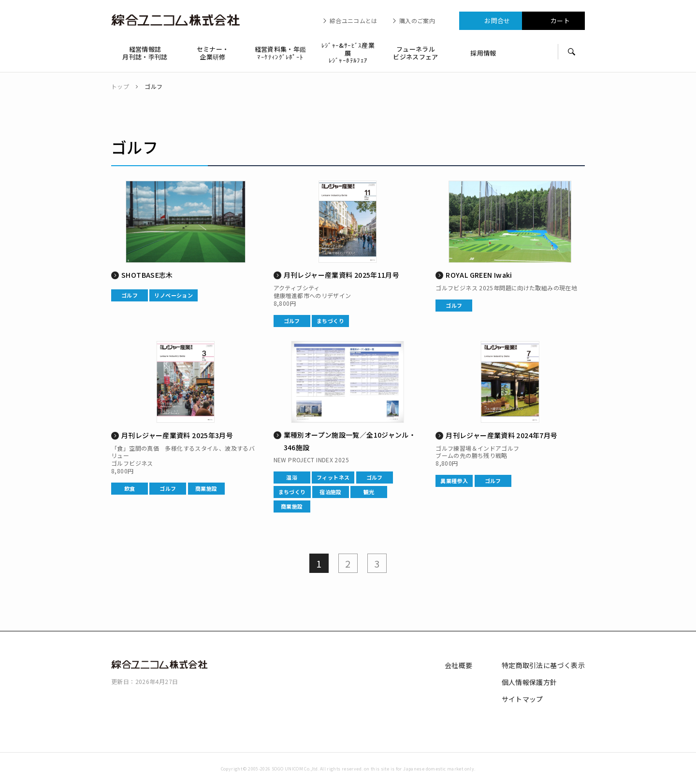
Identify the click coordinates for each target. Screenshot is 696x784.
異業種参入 (454, 481)
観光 (369, 492)
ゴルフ (130, 295)
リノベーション (174, 295)
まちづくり (330, 321)
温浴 (292, 477)
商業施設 (206, 488)
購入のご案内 (417, 21)
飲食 (130, 488)
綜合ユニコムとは (354, 21)
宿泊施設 (331, 492)
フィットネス (333, 477)
